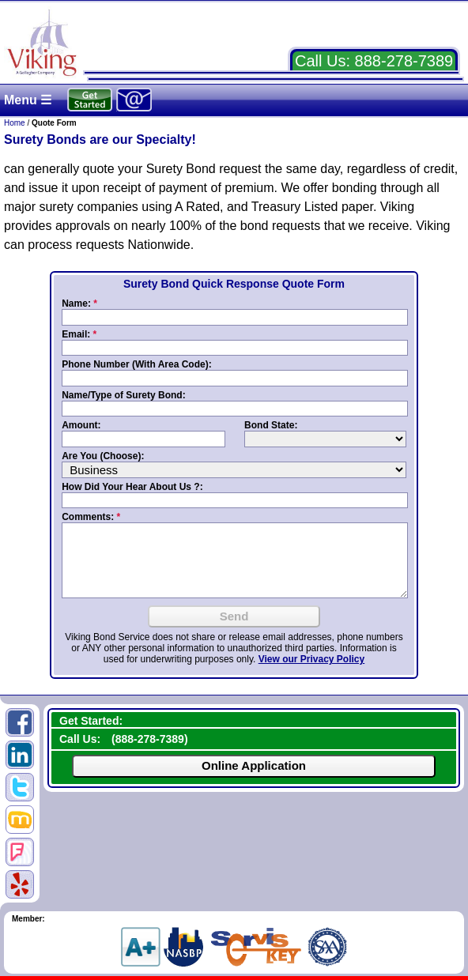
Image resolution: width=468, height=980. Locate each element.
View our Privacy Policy (312, 659)
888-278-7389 (404, 61)
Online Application (254, 765)
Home (15, 123)
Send (234, 616)
